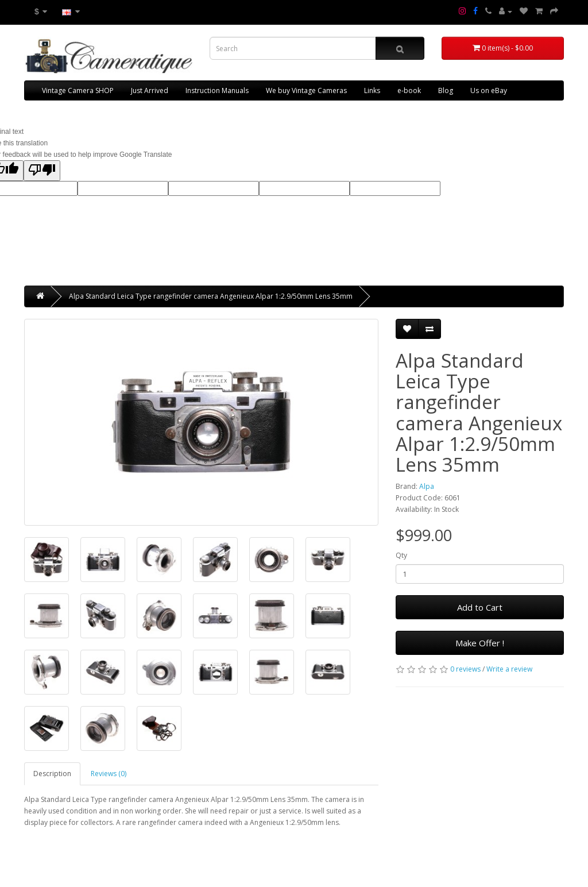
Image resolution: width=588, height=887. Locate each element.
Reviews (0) (109, 774)
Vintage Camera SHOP (78, 90)
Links (372, 90)
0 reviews (465, 669)
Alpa (427, 486)
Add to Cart (480, 607)
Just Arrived (150, 90)
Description (52, 774)
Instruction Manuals (217, 90)
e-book (409, 90)
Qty (401, 555)
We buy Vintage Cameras (306, 90)
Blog (446, 90)
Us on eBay (489, 90)
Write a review (509, 669)
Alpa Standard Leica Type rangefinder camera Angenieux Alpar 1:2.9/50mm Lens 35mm (211, 296)
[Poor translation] (42, 171)
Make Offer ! (480, 643)
